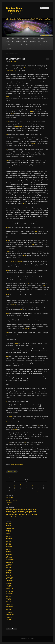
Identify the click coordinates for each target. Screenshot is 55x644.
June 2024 (9, 537)
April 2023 (9, 545)
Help (24, 67)
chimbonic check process (16, 261)
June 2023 (9, 543)
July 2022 (8, 548)
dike (25, 442)
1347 (7, 228)
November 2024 (10, 535)
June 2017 (9, 598)
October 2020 (9, 561)
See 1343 (44, 235)
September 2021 (10, 556)
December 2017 (10, 592)
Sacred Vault (33, 45)
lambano (33, 144)
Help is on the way (11, 71)
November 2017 (10, 593)
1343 (22, 310)
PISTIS (24, 203)
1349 (7, 319)
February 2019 (10, 577)
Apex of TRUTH (10, 497)
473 (37, 110)
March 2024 (9, 538)
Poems (17, 45)
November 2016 (10, 608)
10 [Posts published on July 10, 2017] (15, 486)
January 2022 (9, 553)
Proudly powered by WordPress (28, 639)
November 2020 (10, 559)
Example (25, 42)
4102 (8, 289)
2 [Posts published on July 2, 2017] (9, 484)
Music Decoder (10, 45)
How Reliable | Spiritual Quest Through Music (17, 513)
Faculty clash (9, 502)
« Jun (14, 492)
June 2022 (9, 550)
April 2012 (9, 619)
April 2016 (9, 611)
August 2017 (9, 595)
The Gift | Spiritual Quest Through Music (16, 516)
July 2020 (8, 566)
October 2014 (9, 618)
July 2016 (8, 609)
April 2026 (9, 527)
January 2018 (9, 590)
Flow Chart (45, 42)
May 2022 (8, 551)
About (13, 38)
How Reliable (34, 514)
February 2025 (10, 533)
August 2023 (9, 540)
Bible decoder (25, 38)
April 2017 (9, 601)
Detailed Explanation (16, 42)
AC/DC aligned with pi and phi (13, 499)
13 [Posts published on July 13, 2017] (32, 486)
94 (7, 422)
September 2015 (10, 614)
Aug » (39, 492)
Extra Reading (33, 42)
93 (7, 401)
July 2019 (8, 572)
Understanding (13, 464)
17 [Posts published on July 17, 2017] (15, 487)
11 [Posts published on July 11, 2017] (21, 486)
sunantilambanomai (15, 59)
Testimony (41, 45)
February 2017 (10, 605)
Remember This (25, 45)
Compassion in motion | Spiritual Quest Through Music (19, 511)
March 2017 (9, 603)
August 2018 (9, 584)
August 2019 (9, 571)
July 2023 (8, 542)
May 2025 (8, 532)
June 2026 (9, 524)
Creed (8, 42)
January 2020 (9, 569)
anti (17, 144)
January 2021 (9, 558)
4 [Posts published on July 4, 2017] (21, 484)
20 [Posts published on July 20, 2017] (32, 487)
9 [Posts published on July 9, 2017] (9, 486)
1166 (7, 356)
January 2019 (9, 579)
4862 (17, 110)
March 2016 (9, 613)
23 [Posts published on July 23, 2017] (9, 489)
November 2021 (10, 554)
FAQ (39, 42)
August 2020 (9, 564)
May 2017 (8, 600)
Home (8, 38)
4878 (7, 97)
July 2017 (8, 597)
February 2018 (10, 588)
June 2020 (9, 567)
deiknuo (16, 343)
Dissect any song (33, 510)
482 (7, 134)
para (21, 127)
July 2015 (8, 616)
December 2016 (10, 606)
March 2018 (9, 587)
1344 (36, 231)
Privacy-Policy (12, 629)
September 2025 (10, 529)
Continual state (41, 38)
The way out (32, 513)
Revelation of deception (12, 501)
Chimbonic (33, 38)
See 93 (15, 429)
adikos (11, 416)
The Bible (9, 48)
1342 (7, 295)
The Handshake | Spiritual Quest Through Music (17, 514)
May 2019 (8, 575)
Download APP (12, 472)
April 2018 (9, 585)
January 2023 (9, 546)
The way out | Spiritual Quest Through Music (17, 510)
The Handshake (31, 516)
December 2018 (10, 580)
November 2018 (10, 582)
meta (16, 127)
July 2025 (8, 530)
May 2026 (8, 525)
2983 (31, 112)
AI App (18, 38)
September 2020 (10, 563)
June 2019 (9, 574)
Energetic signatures (11, 504)
